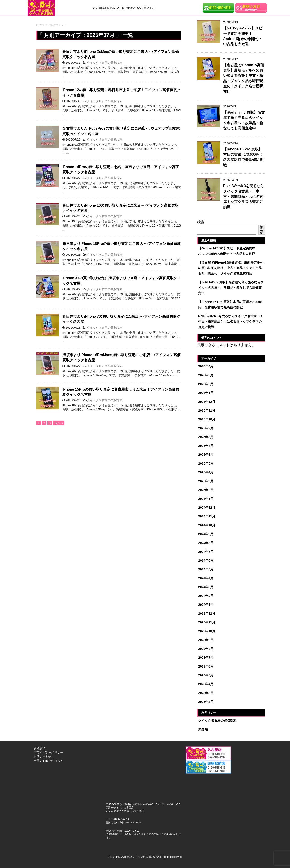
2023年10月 (207, 631)
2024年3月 (206, 587)
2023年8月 (206, 649)
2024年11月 (207, 516)
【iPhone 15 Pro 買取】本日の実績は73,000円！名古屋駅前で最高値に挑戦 (243, 157)
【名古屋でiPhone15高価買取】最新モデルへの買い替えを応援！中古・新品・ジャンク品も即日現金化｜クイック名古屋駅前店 (244, 78)
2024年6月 (206, 560)
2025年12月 (207, 402)
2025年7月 (206, 446)
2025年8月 (206, 437)
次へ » (59, 423)
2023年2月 (206, 702)
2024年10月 (207, 525)
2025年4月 (206, 472)
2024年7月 (206, 552)
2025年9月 (206, 428)
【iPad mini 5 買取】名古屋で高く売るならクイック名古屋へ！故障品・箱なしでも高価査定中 (244, 120)
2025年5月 (206, 463)
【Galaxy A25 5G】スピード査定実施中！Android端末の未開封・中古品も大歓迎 (243, 36)
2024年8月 (206, 543)
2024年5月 (206, 569)
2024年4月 (206, 578)
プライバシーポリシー (48, 752)
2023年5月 (206, 675)
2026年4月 (206, 366)
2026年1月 (206, 393)
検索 (201, 222)
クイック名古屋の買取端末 (105, 63)
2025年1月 (206, 499)
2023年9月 (206, 640)
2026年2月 (206, 384)
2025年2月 (206, 490)
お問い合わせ (43, 757)
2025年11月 (207, 410)
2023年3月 (206, 693)
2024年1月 (206, 605)
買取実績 (40, 748)
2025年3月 (206, 481)
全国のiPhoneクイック (49, 761)
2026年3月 (206, 375)
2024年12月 (207, 508)
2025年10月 (207, 419)
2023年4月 (206, 684)
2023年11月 (207, 622)
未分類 (203, 729)
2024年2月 (206, 596)
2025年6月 (206, 455)
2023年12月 (207, 613)
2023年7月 (206, 658)
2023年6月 (206, 666)
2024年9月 (206, 534)
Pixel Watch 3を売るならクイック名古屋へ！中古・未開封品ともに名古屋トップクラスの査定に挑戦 (244, 197)
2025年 (53, 25)
